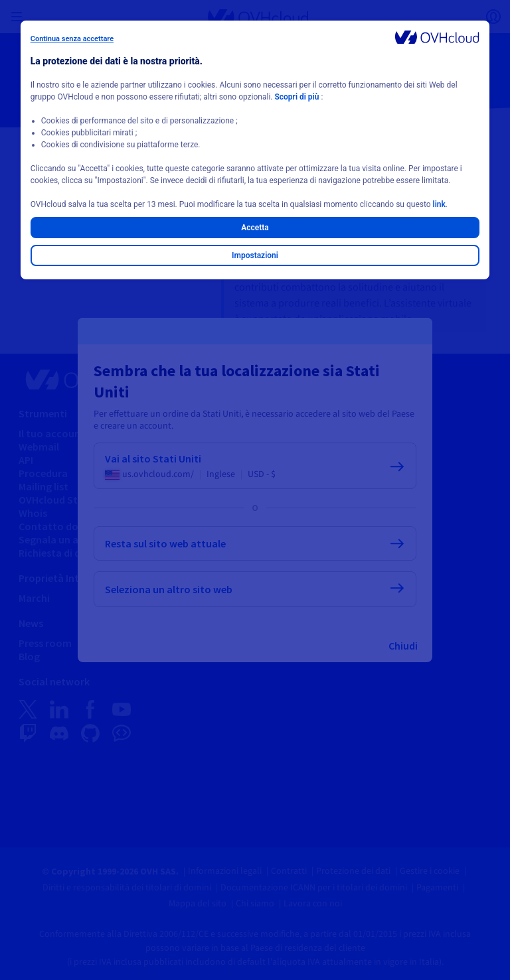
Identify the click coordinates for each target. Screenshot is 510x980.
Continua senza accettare (72, 39)
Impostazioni (255, 255)
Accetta (255, 228)
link (439, 204)
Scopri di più (297, 97)
